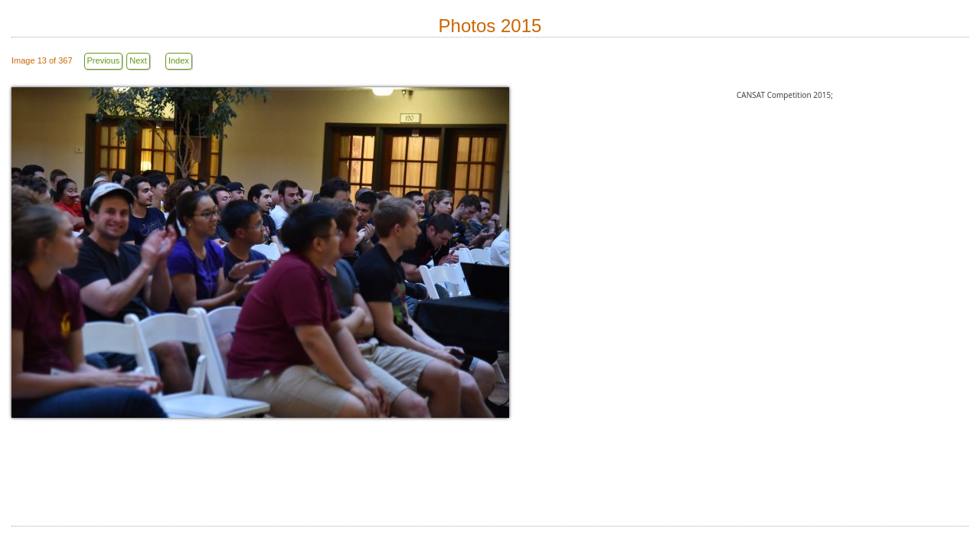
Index (179, 60)
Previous (104, 60)
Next (138, 60)
